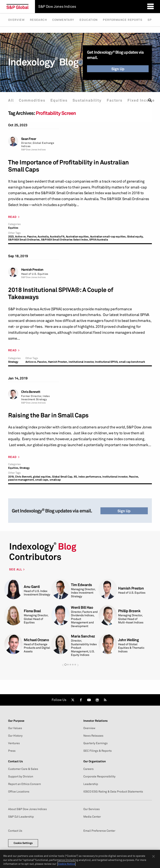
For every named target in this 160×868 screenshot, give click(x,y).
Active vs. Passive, (26, 237)
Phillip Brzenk (129, 611)
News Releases (93, 736)
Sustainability (87, 100)
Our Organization (95, 761)
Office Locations (19, 792)
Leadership (91, 784)
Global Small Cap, (63, 477)
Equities (59, 100)
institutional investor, (81, 362)
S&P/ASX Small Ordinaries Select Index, (65, 240)
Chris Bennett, (24, 477)
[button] (63, 665)
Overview (16, 20)
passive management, (21, 480)
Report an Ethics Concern (24, 784)
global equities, (42, 477)
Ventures (14, 743)
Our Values (15, 728)
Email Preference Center (99, 831)
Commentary (63, 20)
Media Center (92, 817)
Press (12, 751)
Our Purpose (16, 721)
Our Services (91, 809)
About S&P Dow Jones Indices (27, 809)
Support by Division (21, 776)
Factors (115, 100)
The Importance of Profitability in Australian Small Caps (69, 166)
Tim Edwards (81, 585)
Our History (15, 736)
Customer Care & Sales (23, 769)
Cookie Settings (23, 843)
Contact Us (15, 761)
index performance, (90, 477)
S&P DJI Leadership (21, 817)
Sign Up (118, 69)
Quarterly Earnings (95, 743)
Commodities (32, 100)
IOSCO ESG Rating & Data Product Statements (113, 792)
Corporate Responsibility (99, 776)
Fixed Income (141, 100)
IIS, (76, 477)
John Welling (128, 640)
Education (89, 20)
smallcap (55, 480)
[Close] (153, 856)
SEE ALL (16, 569)
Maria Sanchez (83, 636)
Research (38, 20)
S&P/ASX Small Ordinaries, (24, 240)
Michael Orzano (36, 640)
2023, (11, 237)
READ (13, 217)
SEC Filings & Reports (97, 751)
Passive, (134, 477)
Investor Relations (95, 721)
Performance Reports (123, 20)
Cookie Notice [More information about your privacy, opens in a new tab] (66, 864)
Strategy (13, 362)
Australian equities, (78, 237)
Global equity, (135, 237)
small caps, (42, 480)
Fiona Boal (32, 611)
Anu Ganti (32, 587)
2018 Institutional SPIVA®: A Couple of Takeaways (61, 293)
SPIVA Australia (99, 240)
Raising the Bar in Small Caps (48, 415)
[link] (73, 700)
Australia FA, (57, 237)
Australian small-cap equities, (108, 237)
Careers (88, 769)
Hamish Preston (32, 270)
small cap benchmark (132, 362)
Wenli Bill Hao (82, 607)
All (11, 100)
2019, (11, 477)
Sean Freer (29, 139)
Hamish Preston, (58, 362)
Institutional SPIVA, (107, 362)
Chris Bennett (31, 392)
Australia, (43, 237)
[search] (150, 100)
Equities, (14, 468)
